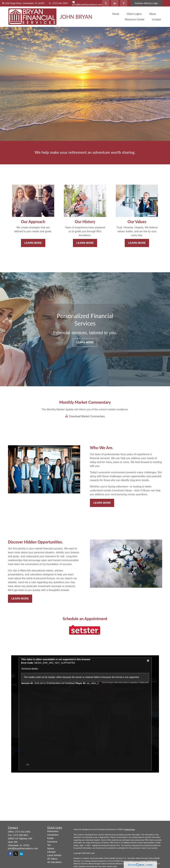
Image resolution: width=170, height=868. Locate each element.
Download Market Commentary (87, 416)
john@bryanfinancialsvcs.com (87, 3)
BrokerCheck (130, 829)
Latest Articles (54, 855)
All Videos (52, 859)
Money (51, 848)
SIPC (155, 861)
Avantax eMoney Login (146, 3)
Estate (50, 838)
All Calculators (54, 862)
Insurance (52, 842)
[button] (116, 14)
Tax (49, 845)
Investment (53, 835)
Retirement (53, 831)
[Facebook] (124, 3)
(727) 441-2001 (58, 3)
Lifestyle (51, 852)
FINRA (149, 861)
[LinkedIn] (115, 3)
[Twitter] (106, 3)
